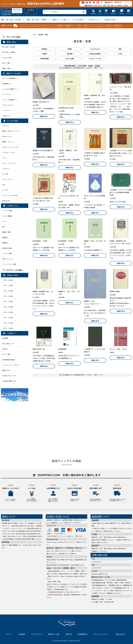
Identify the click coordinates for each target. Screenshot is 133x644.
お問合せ (5, 349)
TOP (34, 35)
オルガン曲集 (70, 59)
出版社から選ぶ (110, 20)
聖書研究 (5, 237)
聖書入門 (118, 26)
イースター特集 (7, 211)
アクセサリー (45, 26)
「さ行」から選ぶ (9, 291)
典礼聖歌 (70, 54)
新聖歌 (45, 54)
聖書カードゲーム (8, 142)
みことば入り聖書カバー (10, 89)
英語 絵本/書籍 (7, 248)
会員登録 (22, 634)
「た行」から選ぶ (9, 296)
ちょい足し (100, 26)
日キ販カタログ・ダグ (9, 376)
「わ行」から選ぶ (9, 328)
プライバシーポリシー (102, 634)
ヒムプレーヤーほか (95, 59)
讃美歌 (70, 49)
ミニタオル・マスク (9, 152)
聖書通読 (5, 243)
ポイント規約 (6, 354)
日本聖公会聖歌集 (95, 54)
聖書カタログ (6, 370)
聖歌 (120, 49)
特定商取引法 (83, 634)
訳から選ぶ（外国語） (9, 52)
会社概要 (5, 338)
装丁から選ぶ (6, 63)
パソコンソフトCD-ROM (10, 195)
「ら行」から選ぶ (9, 323)
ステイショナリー (8, 179)
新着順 (98, 66)
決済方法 (69, 634)
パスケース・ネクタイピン (11, 147)
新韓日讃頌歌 (45, 59)
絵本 (79, 26)
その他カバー (6, 116)
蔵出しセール (89, 26)
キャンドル (6, 126)
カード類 (5, 174)
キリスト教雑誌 (57, 26)
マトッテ (24, 26)
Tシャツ (5, 158)
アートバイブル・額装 (9, 264)
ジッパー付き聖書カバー (10, 100)
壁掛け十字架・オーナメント (11, 131)
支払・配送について (9, 344)
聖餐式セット (70, 26)
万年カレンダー (7, 136)
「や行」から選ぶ (9, 318)
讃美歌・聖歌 (43, 35)
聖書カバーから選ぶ (60, 20)
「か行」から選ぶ (9, 285)
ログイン (9, 634)
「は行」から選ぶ (9, 307)
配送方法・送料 (54, 634)
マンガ (4, 221)
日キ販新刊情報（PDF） (10, 381)
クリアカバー (6, 110)
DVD (4, 185)
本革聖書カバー (7, 84)
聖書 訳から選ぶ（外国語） (37, 20)
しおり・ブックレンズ (9, 163)
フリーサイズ (6, 94)
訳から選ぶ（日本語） (9, 47)
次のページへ (99, 68)
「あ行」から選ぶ (9, 280)
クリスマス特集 (7, 253)
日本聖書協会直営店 (9, 360)
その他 (120, 54)
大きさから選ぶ (7, 58)
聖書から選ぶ (6, 68)
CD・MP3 (5, 190)
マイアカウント (37, 634)
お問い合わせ (120, 634)
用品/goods (6, 201)
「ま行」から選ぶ (9, 312)
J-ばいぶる (34, 26)
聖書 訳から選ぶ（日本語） (11, 20)
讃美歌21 (45, 49)
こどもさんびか (95, 49)
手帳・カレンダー (8, 259)
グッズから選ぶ (78, 20)
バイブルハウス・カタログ (11, 365)
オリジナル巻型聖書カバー (11, 78)
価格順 (91, 66)
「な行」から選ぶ (9, 301)
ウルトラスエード (8, 105)
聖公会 (109, 26)
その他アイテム (94, 20)
